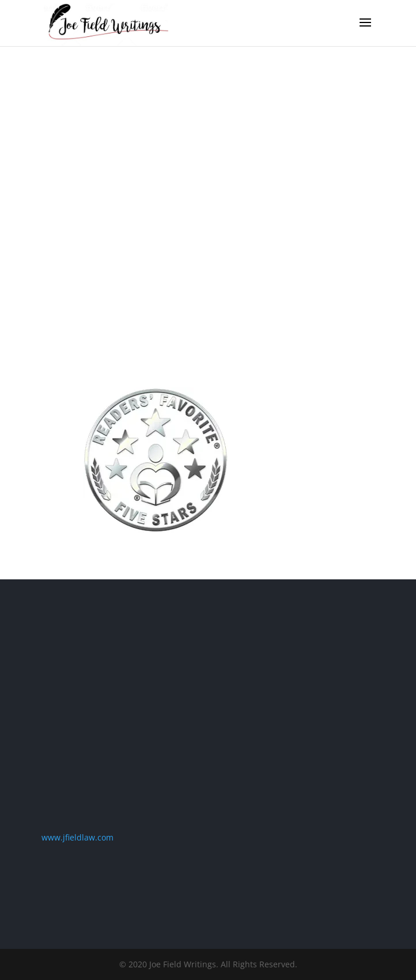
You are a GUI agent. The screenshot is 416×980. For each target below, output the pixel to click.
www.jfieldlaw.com (77, 837)
